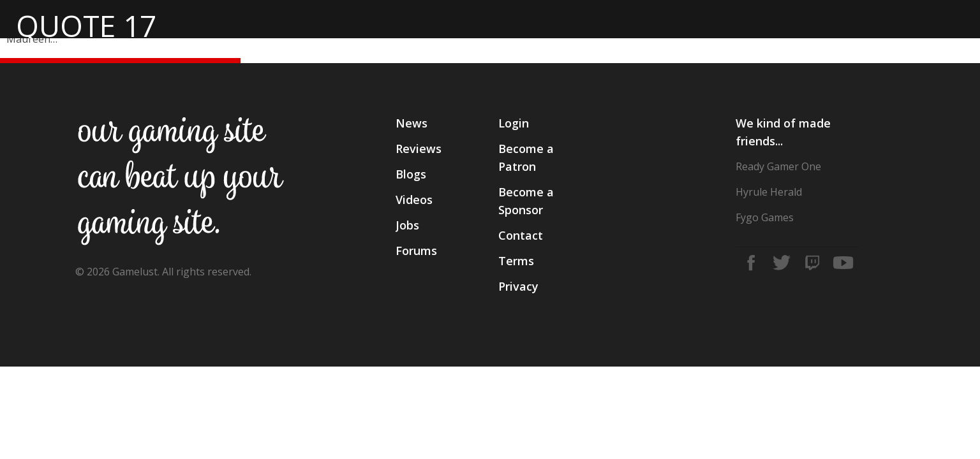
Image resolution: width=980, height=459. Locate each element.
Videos (414, 200)
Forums (416, 251)
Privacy (518, 286)
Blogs (411, 174)
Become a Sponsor (526, 201)
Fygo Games (765, 217)
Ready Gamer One (778, 166)
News (412, 123)
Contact (521, 235)
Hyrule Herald (769, 192)
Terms (516, 261)
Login (514, 123)
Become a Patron (526, 157)
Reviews (419, 149)
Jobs (407, 225)
